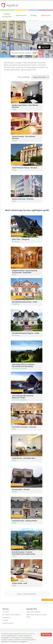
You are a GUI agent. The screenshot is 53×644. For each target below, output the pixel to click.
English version (8, 623)
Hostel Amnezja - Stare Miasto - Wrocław (24, 137)
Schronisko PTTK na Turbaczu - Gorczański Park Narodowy (24, 365)
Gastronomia (21, 15)
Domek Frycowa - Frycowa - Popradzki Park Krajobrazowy (24, 553)
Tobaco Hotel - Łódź (20, 583)
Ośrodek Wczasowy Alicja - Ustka (25, 302)
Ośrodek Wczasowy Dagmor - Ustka (26, 333)
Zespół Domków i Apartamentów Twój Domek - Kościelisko (25, 272)
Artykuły (6, 612)
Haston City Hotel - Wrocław (23, 199)
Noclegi (34, 15)
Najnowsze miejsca (33, 612)
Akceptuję (46, 634)
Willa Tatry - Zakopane (21, 239)
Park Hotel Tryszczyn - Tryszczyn (24, 427)
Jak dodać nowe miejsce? (12, 615)
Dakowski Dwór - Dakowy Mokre (25, 521)
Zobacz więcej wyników (26, 594)
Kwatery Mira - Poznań (21, 489)
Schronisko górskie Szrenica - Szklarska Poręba (23, 397)
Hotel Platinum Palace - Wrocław (25, 168)
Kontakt (5, 620)
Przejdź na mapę (40, 41)
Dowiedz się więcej (27, 634)
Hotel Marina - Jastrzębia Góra (24, 458)
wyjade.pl (12, 5)
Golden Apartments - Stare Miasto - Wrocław (25, 106)
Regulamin (6, 617)
